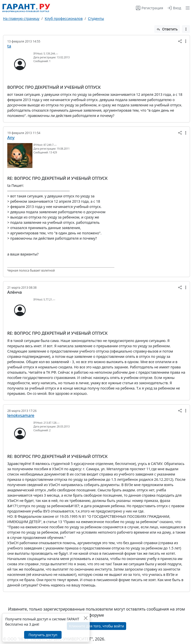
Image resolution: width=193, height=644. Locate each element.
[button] (187, 8)
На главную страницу (21, 18)
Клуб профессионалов (64, 18)
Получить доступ (43, 635)
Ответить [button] (167, 29)
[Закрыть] (86, 618)
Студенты (96, 18)
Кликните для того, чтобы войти (97, 626)
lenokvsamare (21, 415)
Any (11, 138)
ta (9, 46)
